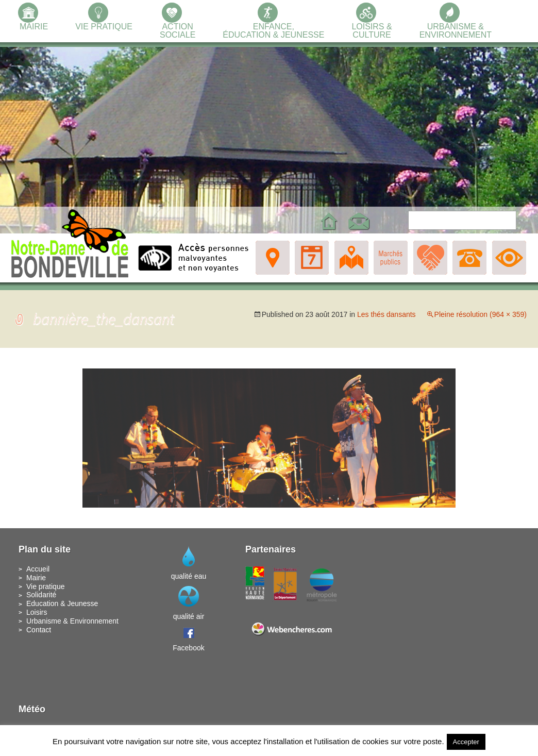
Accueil (38, 569)
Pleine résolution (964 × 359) (481, 314)
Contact (39, 630)
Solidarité (41, 595)
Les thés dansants (386, 314)
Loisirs (37, 612)
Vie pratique (45, 586)
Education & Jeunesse (62, 603)
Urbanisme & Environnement (72, 621)
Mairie (36, 578)
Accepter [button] (466, 742)
